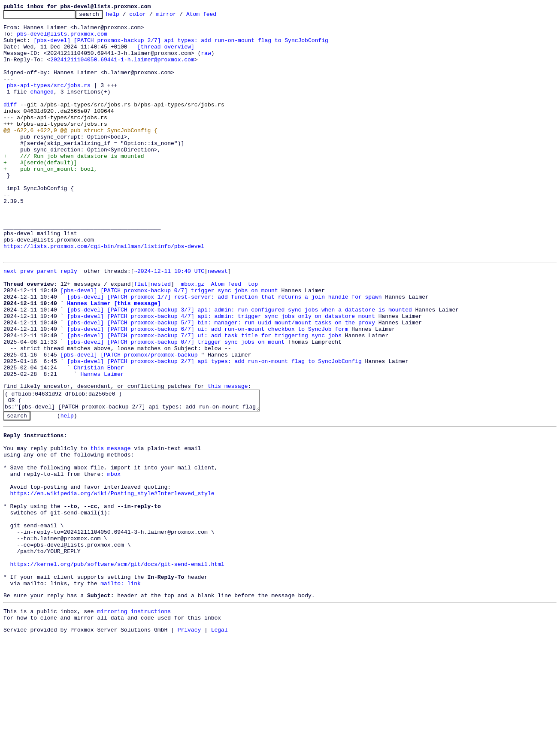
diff (10, 124)
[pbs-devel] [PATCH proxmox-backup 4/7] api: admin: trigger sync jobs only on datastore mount (221, 375)
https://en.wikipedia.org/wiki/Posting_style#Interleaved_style (112, 583)
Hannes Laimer (102, 445)
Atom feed (215, 16)
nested (161, 336)
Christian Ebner (99, 437)
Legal (219, 743)
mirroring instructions (134, 722)
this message (228, 458)
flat (141, 336)
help (126, 16)
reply (69, 321)
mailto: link (121, 691)
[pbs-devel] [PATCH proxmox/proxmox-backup (129, 421)
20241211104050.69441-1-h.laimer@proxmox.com (122, 70)
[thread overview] (166, 54)
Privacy (189, 743)
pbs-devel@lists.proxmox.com (62, 39)
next (10, 321)
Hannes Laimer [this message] (114, 360)
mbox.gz (192, 336)
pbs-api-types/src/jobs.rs (49, 100)
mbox (114, 560)
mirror (180, 16)
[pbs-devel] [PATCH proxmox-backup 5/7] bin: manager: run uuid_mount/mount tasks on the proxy (221, 383)
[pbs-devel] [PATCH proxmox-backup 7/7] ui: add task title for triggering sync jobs (204, 398)
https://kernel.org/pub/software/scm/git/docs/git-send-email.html (117, 668)
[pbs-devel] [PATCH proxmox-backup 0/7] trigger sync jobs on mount (169, 344)
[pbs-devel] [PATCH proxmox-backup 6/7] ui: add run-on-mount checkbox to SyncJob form (207, 390)
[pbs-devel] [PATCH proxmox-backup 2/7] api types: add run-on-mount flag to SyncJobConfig (181, 46)
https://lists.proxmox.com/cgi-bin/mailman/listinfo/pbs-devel (104, 293)
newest (218, 321)
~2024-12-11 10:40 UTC (169, 321)
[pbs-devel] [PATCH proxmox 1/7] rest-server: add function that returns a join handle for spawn (224, 352)
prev (27, 321)
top (253, 336)
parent (47, 321)
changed (42, 108)
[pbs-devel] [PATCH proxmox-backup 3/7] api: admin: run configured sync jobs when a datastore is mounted (239, 367)
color (151, 16)
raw (206, 62)
